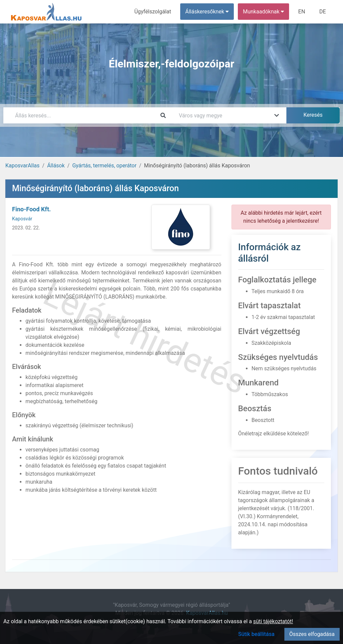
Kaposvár (22, 219)
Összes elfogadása (312, 634)
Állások (56, 166)
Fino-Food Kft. (31, 209)
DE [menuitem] (323, 12)
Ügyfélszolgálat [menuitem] (153, 12)
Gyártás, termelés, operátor (105, 166)
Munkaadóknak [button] (264, 12)
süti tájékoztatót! (273, 621)
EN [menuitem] (302, 12)
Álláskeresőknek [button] (207, 12)
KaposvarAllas (22, 166)
